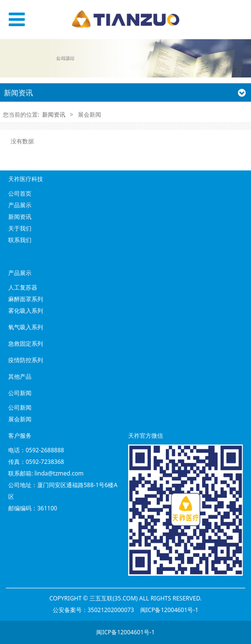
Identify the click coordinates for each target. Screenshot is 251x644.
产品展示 (20, 205)
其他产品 (20, 376)
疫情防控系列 (26, 360)
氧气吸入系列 (26, 327)
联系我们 (20, 240)
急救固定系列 (26, 344)
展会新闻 (20, 419)
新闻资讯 (54, 115)
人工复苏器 (23, 287)
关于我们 (20, 228)
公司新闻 (20, 407)
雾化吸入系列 (26, 311)
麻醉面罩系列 (26, 299)
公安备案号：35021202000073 (93, 610)
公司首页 (20, 193)
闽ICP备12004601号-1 (170, 610)
